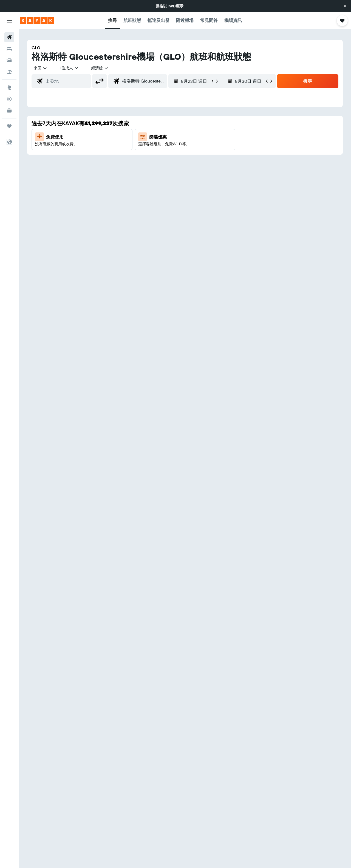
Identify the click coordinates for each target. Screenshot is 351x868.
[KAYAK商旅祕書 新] (9, 110)
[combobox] (41, 68)
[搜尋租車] (9, 60)
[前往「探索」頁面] (9, 87)
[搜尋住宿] (9, 49)
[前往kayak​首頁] (37, 21)
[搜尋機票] (9, 37)
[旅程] (9, 126)
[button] (345, 6)
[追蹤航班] (9, 99)
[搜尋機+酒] (9, 72)
